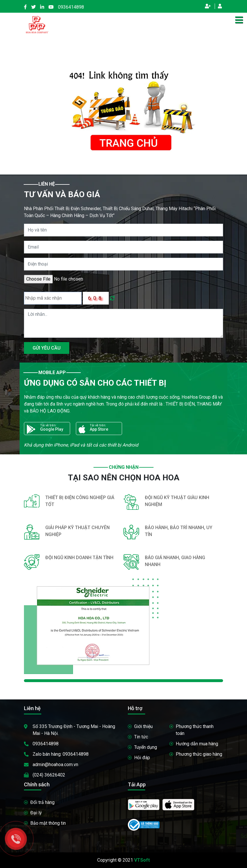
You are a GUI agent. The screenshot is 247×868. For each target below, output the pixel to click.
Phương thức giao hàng (199, 754)
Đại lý (36, 813)
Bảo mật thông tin (48, 823)
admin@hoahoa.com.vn (55, 765)
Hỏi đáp (142, 758)
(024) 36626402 (49, 775)
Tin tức (141, 737)
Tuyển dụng (146, 747)
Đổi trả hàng (42, 802)
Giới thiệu (143, 726)
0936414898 (71, 7)
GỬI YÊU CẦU (47, 348)
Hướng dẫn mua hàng (197, 744)
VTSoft (142, 860)
